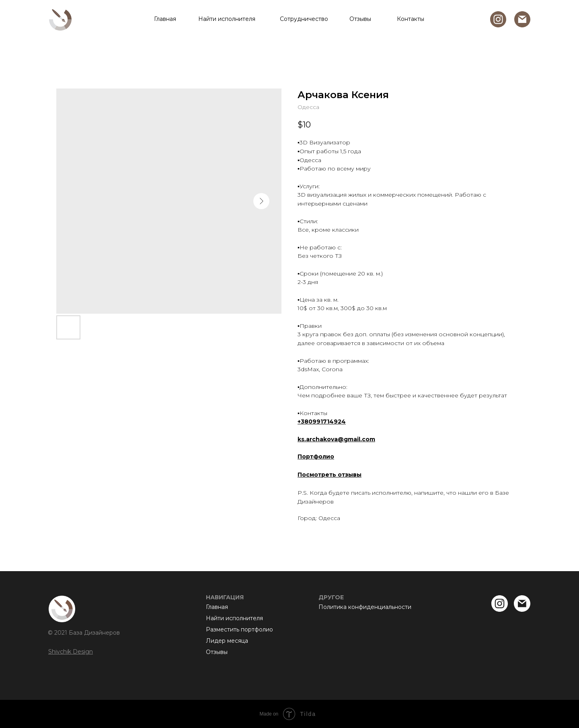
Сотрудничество (304, 19)
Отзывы (360, 19)
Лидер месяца (227, 641)
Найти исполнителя (227, 19)
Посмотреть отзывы (330, 475)
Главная (165, 19)
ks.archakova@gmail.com (336, 439)
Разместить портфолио (239, 629)
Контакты (411, 19)
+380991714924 (322, 422)
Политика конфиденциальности (365, 607)
